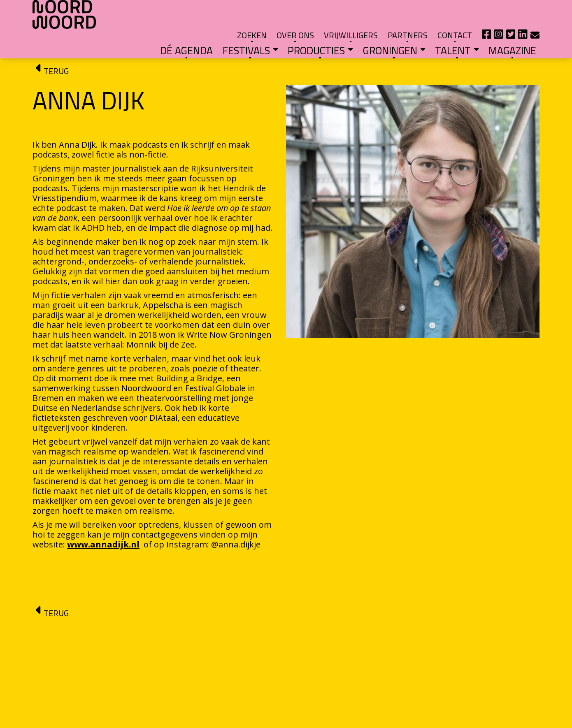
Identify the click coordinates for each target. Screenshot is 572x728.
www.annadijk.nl (103, 522)
